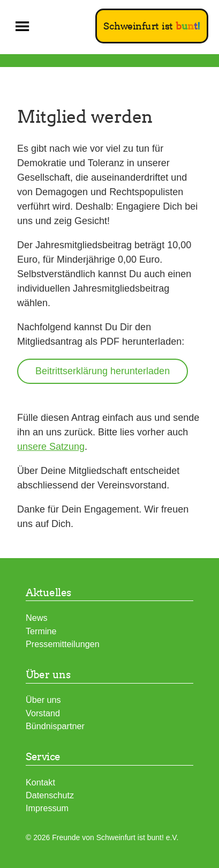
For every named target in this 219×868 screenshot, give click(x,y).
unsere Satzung (51, 447)
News (36, 618)
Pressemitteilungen (63, 644)
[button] (22, 27)
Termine (41, 631)
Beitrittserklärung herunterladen (103, 371)
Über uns (43, 700)
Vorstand (43, 713)
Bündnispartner (55, 726)
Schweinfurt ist (152, 26)
